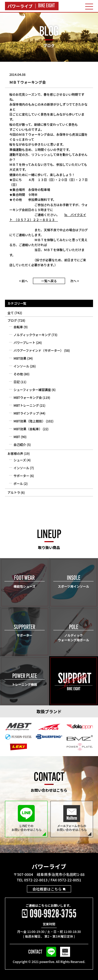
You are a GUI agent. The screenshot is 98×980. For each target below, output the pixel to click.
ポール (18, 483)
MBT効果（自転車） (28, 429)
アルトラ (14, 492)
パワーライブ (49, 866)
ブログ (12, 320)
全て (11, 313)
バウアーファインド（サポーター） (39, 350)
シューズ (20, 460)
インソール (21, 366)
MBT (17, 437)
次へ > (75, 281)
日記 (17, 382)
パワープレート (24, 342)
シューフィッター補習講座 (32, 390)
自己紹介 (20, 444)
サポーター (21, 476)
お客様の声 (15, 453)
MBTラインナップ (26, 413)
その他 (18, 374)
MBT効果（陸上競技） (29, 421)
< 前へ (24, 281)
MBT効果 (20, 358)
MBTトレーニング (26, 405)
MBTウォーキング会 (28, 397)
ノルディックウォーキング (32, 335)
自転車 (18, 327)
